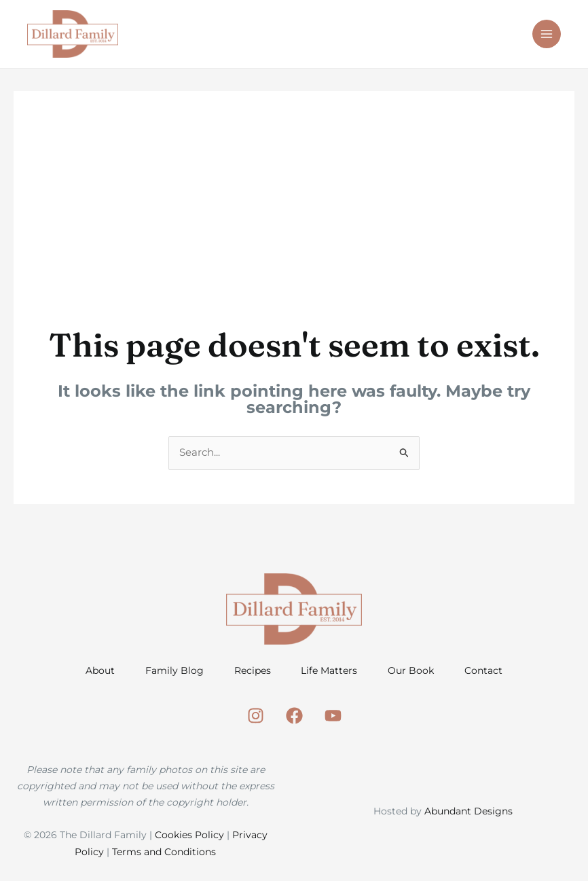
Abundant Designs (468, 812)
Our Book (414, 671)
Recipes (251, 671)
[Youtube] (333, 717)
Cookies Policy (189, 836)
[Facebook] (294, 717)
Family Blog (171, 671)
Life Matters (330, 671)
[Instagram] (256, 717)
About (95, 671)
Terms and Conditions (164, 852)
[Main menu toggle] (547, 34)
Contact (489, 671)
